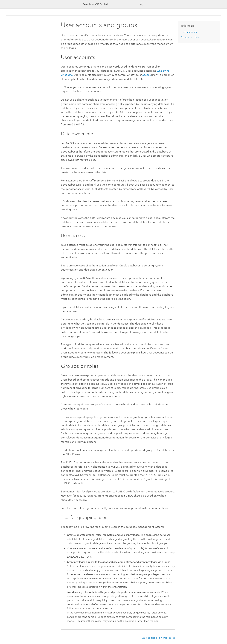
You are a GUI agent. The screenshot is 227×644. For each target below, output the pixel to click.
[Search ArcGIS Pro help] (110, 4)
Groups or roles (190, 37)
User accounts (189, 32)
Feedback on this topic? (160, 638)
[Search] (142, 4)
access (147, 75)
